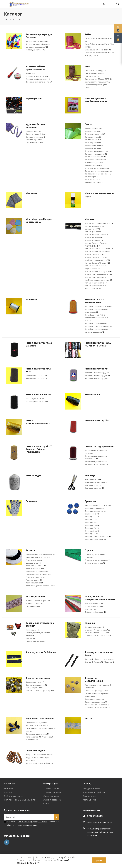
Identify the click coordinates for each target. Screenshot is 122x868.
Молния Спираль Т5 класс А (97, 263)
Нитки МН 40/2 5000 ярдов (97, 376)
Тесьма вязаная (34, 143)
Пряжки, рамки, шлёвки (96, 702)
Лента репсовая (93, 165)
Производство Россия (37, 401)
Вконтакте (7, 842)
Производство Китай (36, 399)
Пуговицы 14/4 (91, 522)
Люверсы (90, 696)
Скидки (47, 803)
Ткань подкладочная (95, 606)
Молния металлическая (96, 235)
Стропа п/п (91, 557)
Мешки (88, 633)
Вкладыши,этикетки (94, 627)
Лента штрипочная (94, 182)
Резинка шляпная (34, 583)
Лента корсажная (93, 143)
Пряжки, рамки (33, 737)
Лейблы (30, 638)
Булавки (30, 73)
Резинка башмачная (36, 566)
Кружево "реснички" (35, 137)
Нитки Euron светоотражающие (99, 326)
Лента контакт (93, 140)
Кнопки (89, 688)
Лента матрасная (93, 148)
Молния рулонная (94, 240)
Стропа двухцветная (95, 554)
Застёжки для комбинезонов (98, 685)
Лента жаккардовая (95, 134)
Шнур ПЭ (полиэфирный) (37, 758)
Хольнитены (104, 708)
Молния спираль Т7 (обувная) (98, 271)
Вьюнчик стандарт (35, 603)
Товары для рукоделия (37, 641)
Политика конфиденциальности (20, 800)
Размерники (103, 630)
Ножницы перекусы (94, 488)
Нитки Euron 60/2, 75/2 (95, 315)
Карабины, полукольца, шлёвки (41, 728)
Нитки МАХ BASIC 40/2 (36, 376)
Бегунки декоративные (37, 41)
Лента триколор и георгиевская (100, 171)
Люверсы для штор (35, 688)
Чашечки (109, 662)
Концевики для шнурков (96, 691)
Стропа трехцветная (95, 563)
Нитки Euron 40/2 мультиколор (98, 306)
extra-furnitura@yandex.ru (99, 822)
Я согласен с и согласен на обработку (33, 823)
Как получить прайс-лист (95, 792)
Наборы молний (93, 288)
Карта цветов (89, 800)
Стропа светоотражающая (97, 560)
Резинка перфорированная (38, 574)
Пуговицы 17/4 (92, 528)
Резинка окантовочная (37, 571)
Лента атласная (93, 128)
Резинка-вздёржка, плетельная (41, 586)
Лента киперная (93, 137)
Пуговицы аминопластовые (98, 537)
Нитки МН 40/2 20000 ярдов (97, 373)
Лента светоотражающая (97, 168)
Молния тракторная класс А (98, 274)
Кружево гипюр (34, 131)
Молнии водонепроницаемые (99, 223)
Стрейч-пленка (92, 636)
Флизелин (90, 609)
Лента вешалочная (94, 131)
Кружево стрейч (34, 140)
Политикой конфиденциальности (32, 822)
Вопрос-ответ (89, 796)
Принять (99, 860)
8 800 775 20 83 (95, 816)
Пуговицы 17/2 (92, 525)
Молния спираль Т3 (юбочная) (99, 249)
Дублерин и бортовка (95, 612)
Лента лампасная (94, 145)
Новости (8, 792)
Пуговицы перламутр (94, 508)
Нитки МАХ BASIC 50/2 (36, 378)
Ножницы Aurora (93, 479)
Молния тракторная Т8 (96, 286)
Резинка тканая (34, 580)
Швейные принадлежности (39, 82)
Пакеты (98, 633)
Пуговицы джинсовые (95, 539)
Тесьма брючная (34, 606)
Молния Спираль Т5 (95, 254)
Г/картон (90, 630)
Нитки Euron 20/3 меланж (96, 323)
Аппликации (33, 630)
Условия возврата (52, 800)
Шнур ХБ (31, 760)
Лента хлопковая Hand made (98, 174)
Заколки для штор (35, 682)
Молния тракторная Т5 (96, 283)
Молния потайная (94, 237)
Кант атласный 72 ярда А (97, 70)
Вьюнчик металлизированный (40, 601)
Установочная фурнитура (97, 705)
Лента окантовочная (95, 157)
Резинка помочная (35, 577)
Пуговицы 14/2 (92, 519)
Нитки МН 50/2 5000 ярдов (96, 378)
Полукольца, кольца (94, 699)
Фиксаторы (90, 708)
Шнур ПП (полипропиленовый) (40, 755)
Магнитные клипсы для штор (40, 691)
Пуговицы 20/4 (91, 534)
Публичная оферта (13, 796)
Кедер (88, 88)
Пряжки (99, 662)
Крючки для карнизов (36, 685)
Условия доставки (52, 792)
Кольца (99, 659)
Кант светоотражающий (96, 85)
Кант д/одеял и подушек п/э (97, 82)
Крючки (89, 662)
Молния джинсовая (94, 232)
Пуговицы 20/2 (92, 531)
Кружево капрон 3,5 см (37, 134)
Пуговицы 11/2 (92, 517)
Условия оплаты (51, 788)
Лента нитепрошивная (96, 154)
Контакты (9, 788)
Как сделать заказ (91, 788)
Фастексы (48, 737)
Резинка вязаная (35, 569)
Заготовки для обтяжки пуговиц (99, 505)
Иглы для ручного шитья (37, 76)
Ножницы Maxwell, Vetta (96, 482)
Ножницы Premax (93, 485)
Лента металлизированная (98, 151)
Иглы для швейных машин (39, 79)
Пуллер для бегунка (35, 50)
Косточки (109, 659)
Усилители (106, 636)
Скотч (109, 633)
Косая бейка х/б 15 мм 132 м (98, 50)
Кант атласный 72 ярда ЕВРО (98, 79)
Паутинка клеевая (94, 603)
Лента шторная (92, 179)
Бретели (89, 659)
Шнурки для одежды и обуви (40, 763)
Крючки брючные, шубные (97, 693)
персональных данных (27, 825)
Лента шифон (91, 177)
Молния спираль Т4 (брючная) (99, 252)
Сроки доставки (51, 796)
